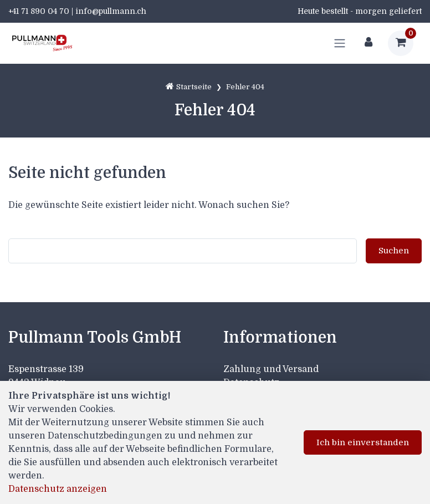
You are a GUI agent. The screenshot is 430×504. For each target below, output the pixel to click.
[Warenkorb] (401, 43)
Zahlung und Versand (271, 369)
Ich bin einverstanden (363, 442)
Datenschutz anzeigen (58, 489)
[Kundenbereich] (368, 43)
